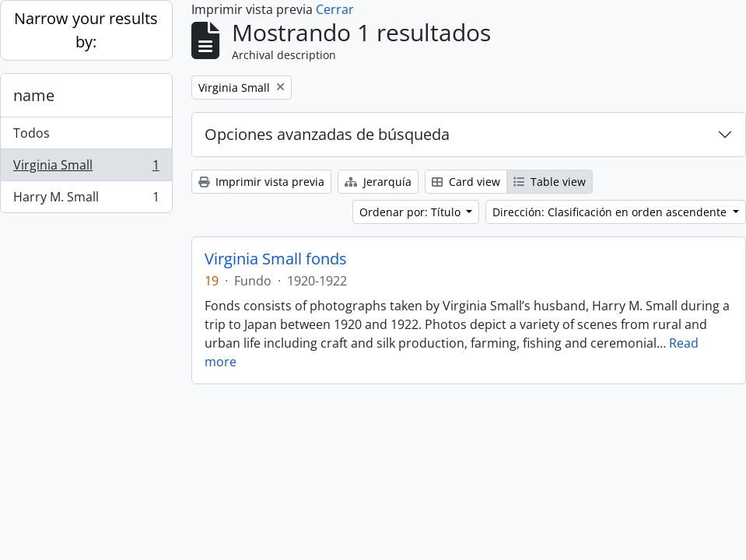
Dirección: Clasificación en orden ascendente (611, 212)
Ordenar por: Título (412, 212)
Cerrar (335, 9)
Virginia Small (86, 168)
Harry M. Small (86, 200)
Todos (32, 133)
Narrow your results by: (86, 30)
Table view (550, 182)
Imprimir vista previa (261, 182)
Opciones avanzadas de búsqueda (327, 134)
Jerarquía (378, 182)
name (34, 95)
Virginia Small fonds (276, 259)
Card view (466, 182)
